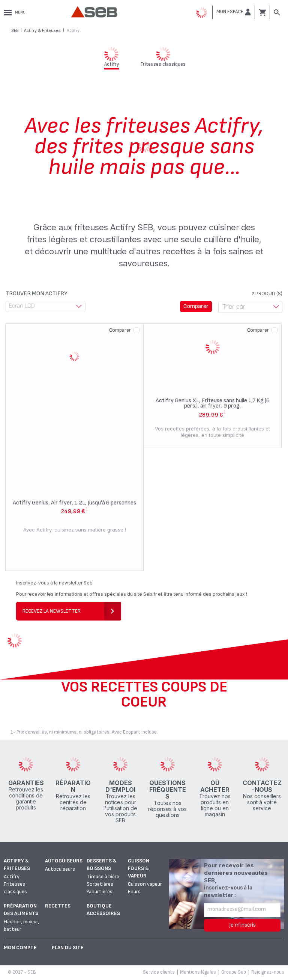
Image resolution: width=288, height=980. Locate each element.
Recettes (58, 906)
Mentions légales (198, 972)
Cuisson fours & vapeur (139, 868)
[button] (234, 12)
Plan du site (68, 948)
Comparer (120, 330)
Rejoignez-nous (268, 972)
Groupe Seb (234, 972)
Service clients (159, 972)
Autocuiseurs (64, 861)
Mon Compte (20, 948)
